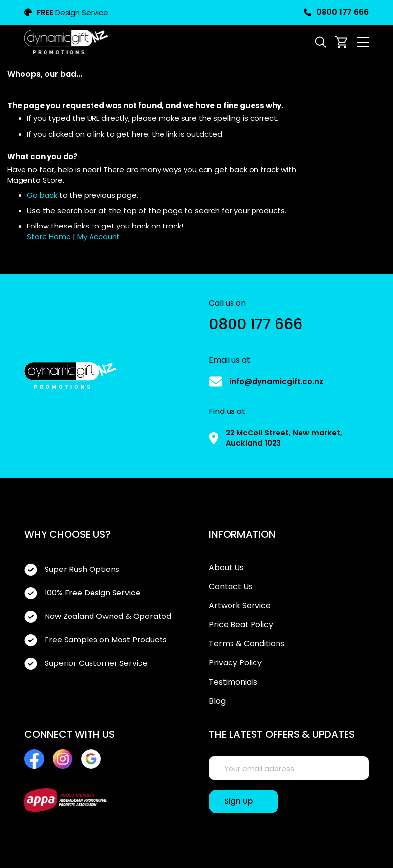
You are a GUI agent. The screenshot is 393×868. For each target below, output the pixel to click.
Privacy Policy (235, 663)
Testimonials (233, 682)
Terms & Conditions (247, 644)
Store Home (49, 237)
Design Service (66, 12)
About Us (226, 568)
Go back (42, 195)
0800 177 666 (336, 12)
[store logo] (66, 42)
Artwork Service (240, 606)
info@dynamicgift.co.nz (276, 381)
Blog (217, 701)
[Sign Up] (244, 801)
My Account (99, 237)
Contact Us (231, 587)
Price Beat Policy (241, 625)
